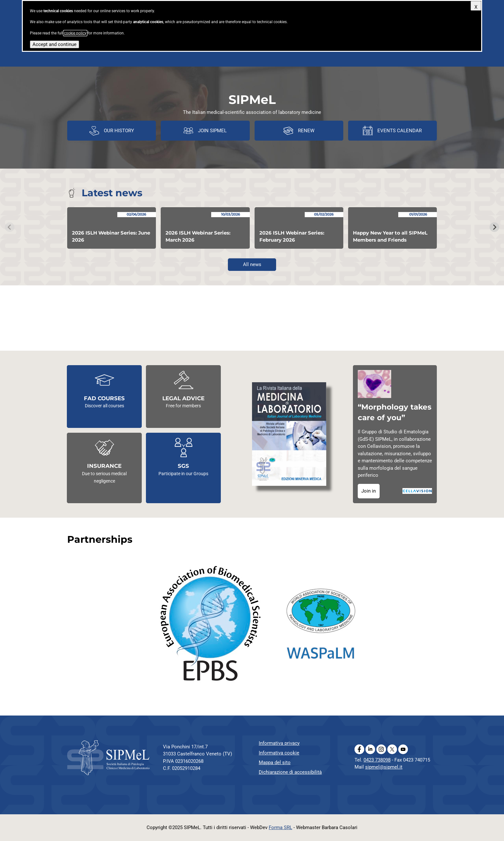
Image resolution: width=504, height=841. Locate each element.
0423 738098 (377, 760)
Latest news (112, 193)
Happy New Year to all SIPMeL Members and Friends (390, 236)
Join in (369, 491)
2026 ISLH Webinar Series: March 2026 (198, 236)
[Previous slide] (10, 227)
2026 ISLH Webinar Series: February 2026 (292, 236)
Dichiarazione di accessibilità (290, 772)
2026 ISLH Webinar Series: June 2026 (111, 236)
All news (252, 264)
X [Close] (476, 7)
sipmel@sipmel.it (384, 767)
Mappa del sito (275, 762)
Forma (280, 827)
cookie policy (75, 33)
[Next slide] (494, 227)
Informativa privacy (279, 743)
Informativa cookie (279, 753)
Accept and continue (54, 44)
